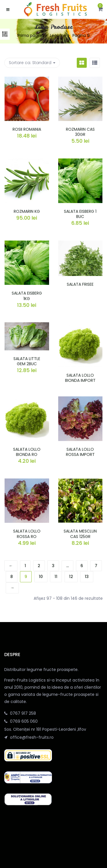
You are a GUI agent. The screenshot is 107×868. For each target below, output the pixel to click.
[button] (100, 9)
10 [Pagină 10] (41, 577)
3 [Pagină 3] (53, 566)
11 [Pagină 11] (56, 577)
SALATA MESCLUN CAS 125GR (80, 534)
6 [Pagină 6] (82, 566)
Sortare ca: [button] (32, 63)
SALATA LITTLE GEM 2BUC (27, 361)
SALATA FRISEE (80, 284)
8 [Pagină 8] (12, 577)
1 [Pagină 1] (25, 566)
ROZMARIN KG (27, 211)
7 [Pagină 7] (96, 566)
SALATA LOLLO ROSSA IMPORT (80, 452)
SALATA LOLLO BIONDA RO (27, 452)
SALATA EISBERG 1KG (27, 296)
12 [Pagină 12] (71, 577)
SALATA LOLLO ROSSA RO (27, 534)
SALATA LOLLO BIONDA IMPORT (80, 378)
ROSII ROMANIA (27, 129)
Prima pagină (31, 35)
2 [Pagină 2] (39, 566)
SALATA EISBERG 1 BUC (80, 214)
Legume (58, 35)
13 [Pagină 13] (87, 577)
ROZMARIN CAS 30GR (80, 132)
